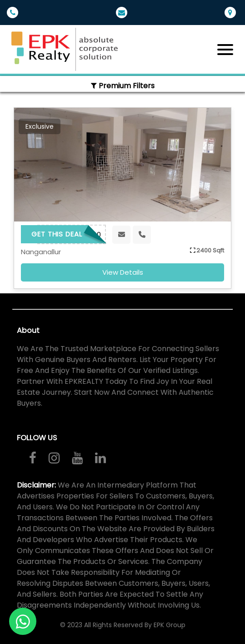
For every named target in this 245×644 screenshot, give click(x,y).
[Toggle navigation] (225, 50)
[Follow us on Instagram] (54, 458)
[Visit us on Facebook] (33, 458)
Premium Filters (123, 86)
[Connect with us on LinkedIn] (100, 458)
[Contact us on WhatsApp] (23, 621)
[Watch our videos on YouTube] (77, 458)
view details (123, 272)
